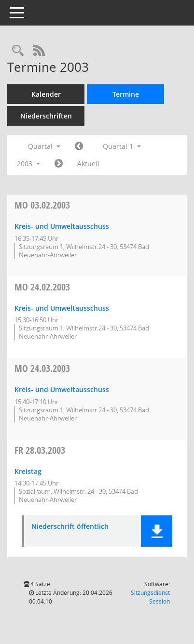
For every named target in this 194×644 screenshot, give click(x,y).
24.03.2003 (42, 368)
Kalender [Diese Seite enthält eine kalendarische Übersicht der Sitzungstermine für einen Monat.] (46, 94)
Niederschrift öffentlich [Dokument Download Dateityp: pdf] (70, 527)
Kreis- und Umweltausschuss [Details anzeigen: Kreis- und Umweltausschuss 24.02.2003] (62, 308)
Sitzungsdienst (150, 597)
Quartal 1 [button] (122, 146)
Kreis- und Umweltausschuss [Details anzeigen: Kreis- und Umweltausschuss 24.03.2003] (62, 389)
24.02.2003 (42, 287)
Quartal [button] (44, 146)
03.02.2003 (42, 205)
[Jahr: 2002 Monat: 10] (79, 146)
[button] (157, 531)
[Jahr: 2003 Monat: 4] (59, 164)
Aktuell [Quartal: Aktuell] (88, 164)
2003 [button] (28, 164)
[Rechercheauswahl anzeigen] (18, 51)
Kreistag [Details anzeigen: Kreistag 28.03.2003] (28, 471)
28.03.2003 (40, 450)
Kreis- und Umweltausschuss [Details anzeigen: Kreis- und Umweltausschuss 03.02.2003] (62, 226)
